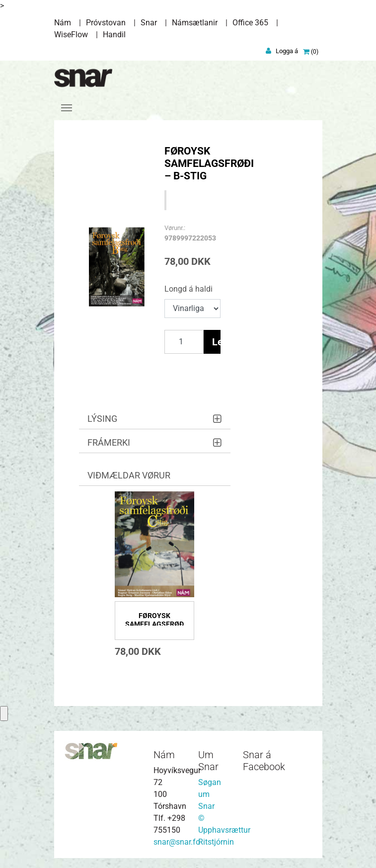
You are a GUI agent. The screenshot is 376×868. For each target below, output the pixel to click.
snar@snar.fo (177, 842)
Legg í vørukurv (216, 342)
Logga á (287, 51)
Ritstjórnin (216, 842)
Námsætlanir (195, 23)
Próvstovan (106, 23)
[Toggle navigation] (67, 108)
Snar (149, 23)
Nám (63, 23)
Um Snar (208, 761)
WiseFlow (71, 35)
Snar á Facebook (264, 761)
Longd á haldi (188, 289)
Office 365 (250, 23)
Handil (114, 35)
